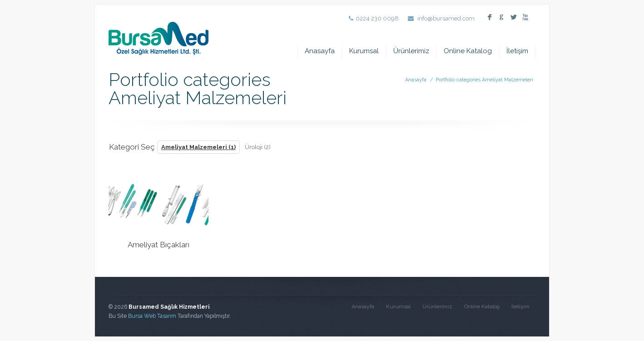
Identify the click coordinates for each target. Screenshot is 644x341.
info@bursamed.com (446, 18)
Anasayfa (320, 51)
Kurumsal (364, 51)
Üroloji (258, 147)
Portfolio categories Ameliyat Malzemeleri (484, 80)
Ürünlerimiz (411, 51)
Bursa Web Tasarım (152, 316)
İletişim (517, 51)
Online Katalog (468, 51)
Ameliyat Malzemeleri (198, 147)
